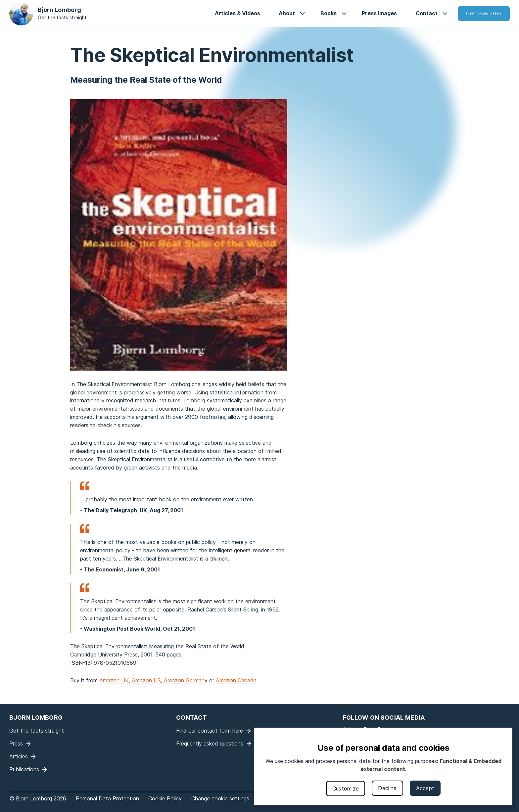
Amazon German (184, 680)
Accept (425, 788)
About (287, 13)
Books (329, 13)
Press (16, 744)
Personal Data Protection (107, 798)
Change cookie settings (220, 798)
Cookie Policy (165, 798)
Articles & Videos (237, 13)
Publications (24, 769)
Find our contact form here (210, 731)
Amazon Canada (236, 680)
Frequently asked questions (210, 744)
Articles (19, 756)
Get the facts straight (62, 17)
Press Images (379, 13)
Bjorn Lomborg (59, 10)
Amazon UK (114, 680)
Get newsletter (484, 13)
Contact (427, 13)
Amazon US (146, 680)
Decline (387, 788)
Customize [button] (346, 789)
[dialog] (383, 767)
